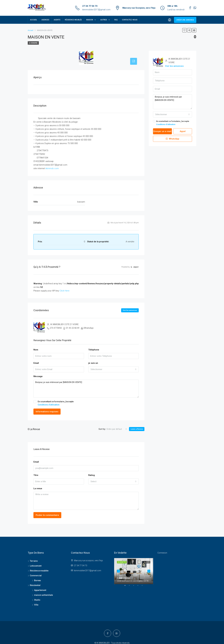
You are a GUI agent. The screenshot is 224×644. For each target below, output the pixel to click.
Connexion (162, 553)
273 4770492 (56, 328)
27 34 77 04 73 (90, 6)
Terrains (34, 561)
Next (149, 578)
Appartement (40, 590)
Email (36, 363)
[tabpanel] (134, 571)
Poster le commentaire (47, 515)
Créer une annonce (185, 20)
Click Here (64, 291)
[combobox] (114, 369)
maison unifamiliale (43, 595)
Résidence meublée (73, 20)
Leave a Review (137, 429)
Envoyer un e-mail (162, 131)
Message (38, 376)
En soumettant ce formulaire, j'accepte (86, 403)
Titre (36, 475)
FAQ (116, 20)
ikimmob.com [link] (52, 168)
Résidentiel (35, 585)
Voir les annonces (130, 310)
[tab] (134, 61)
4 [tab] (139, 600)
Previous (118, 578)
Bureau (37, 580)
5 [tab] (144, 600)
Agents (57, 20)
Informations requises (47, 412)
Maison (90, 20)
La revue (38, 488)
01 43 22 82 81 (73, 328)
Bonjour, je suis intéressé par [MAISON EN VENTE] (86, 389)
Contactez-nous (130, 20)
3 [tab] (135, 600)
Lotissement (36, 566)
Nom (36, 350)
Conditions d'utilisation (49, 405)
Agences (45, 20)
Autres (104, 20)
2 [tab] (131, 600)
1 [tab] (126, 600)
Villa (36, 605)
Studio (37, 600)
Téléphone (94, 350)
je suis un (93, 363)
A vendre (33, 43)
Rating (91, 475)
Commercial (36, 576)
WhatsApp (89, 328)
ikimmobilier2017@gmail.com (96, 10)
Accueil (33, 20)
